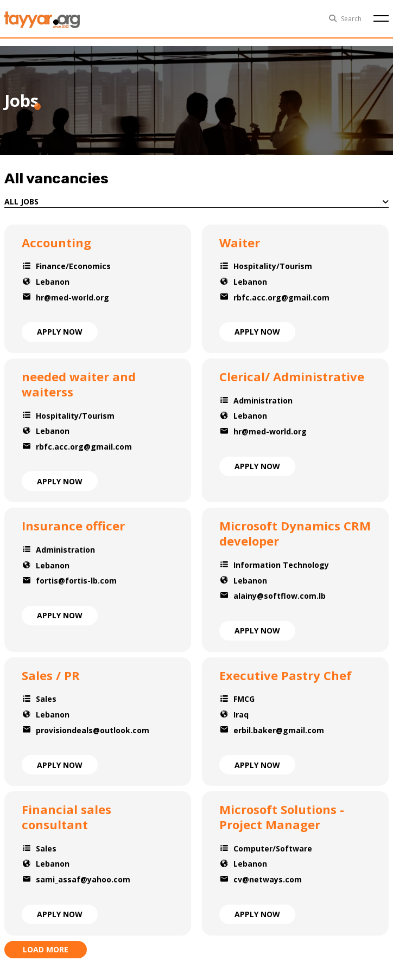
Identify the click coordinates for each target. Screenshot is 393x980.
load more (46, 949)
